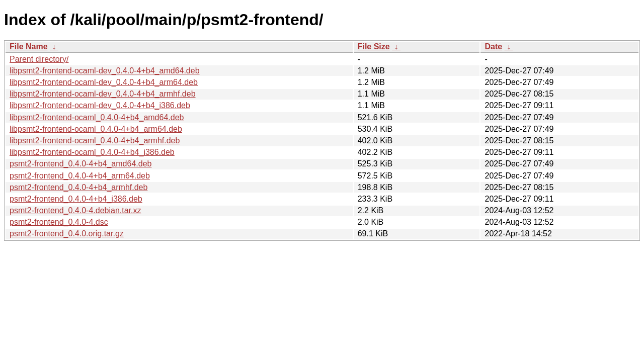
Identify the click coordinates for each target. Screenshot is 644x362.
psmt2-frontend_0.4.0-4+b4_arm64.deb (80, 176)
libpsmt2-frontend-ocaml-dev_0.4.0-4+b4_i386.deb (100, 105)
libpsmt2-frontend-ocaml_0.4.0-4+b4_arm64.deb (96, 129)
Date (493, 47)
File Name (29, 47)
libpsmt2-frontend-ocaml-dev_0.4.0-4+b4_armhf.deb (103, 94)
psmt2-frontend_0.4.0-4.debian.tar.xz (75, 210)
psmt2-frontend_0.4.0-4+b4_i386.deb (76, 199)
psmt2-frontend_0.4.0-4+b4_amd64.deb (80, 164)
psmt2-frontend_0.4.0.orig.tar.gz (67, 234)
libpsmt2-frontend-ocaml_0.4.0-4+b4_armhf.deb (95, 141)
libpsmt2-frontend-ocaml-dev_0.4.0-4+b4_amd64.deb (105, 71)
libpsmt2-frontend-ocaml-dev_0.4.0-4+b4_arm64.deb (104, 82)
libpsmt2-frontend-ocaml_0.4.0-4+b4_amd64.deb (97, 117)
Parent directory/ (39, 59)
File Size (374, 47)
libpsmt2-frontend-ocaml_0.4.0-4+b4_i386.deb (92, 152)
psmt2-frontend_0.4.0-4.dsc (59, 222)
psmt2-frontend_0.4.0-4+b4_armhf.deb (78, 187)
